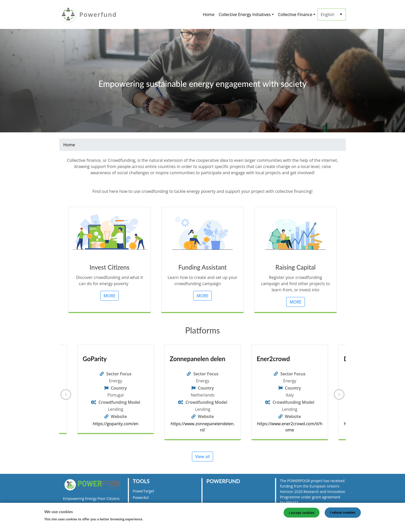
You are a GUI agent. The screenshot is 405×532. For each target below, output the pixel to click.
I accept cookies (302, 513)
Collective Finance (295, 14)
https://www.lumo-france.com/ (116, 424)
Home (209, 14)
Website (119, 416)
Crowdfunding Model (119, 402)
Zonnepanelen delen (285, 359)
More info (154, 519)
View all (202, 457)
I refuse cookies (343, 512)
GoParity (182, 359)
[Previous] (66, 394)
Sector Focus (119, 374)
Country (119, 388)
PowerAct (141, 497)
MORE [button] (110, 296)
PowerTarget (143, 491)
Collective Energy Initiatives (245, 14)
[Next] (339, 394)
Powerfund (98, 14)
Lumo (90, 359)
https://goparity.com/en (203, 424)
